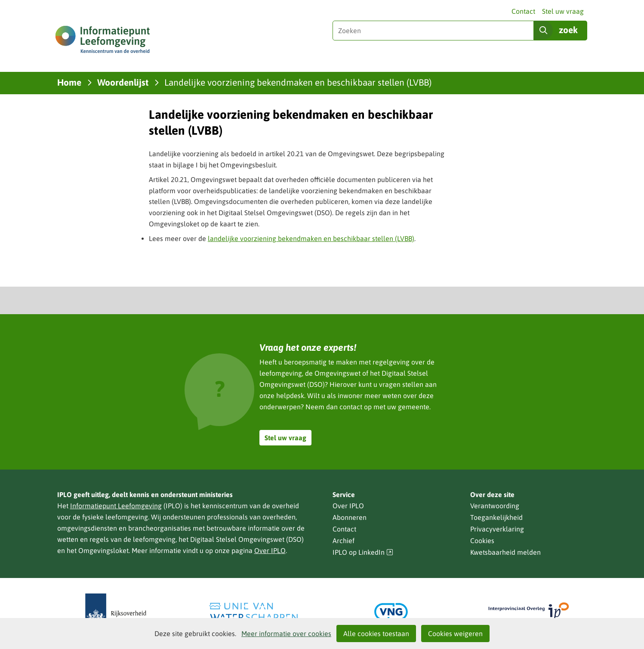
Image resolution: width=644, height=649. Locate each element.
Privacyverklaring (497, 529)
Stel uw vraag (563, 11)
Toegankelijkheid (496, 517)
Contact (523, 11)
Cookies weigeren (455, 634)
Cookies (482, 541)
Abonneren (350, 517)
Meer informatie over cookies (286, 634)
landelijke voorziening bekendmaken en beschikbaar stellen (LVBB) (311, 238)
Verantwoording (495, 506)
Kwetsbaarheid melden (505, 552)
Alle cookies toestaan (376, 634)
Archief (344, 541)
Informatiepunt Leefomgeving (116, 506)
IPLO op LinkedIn (363, 552)
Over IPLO (270, 550)
